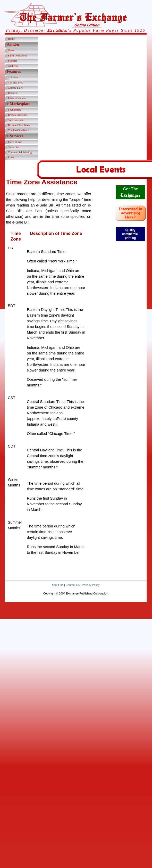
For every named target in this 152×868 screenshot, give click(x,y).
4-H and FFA (15, 82)
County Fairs (15, 88)
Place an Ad (15, 142)
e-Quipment (15, 110)
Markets (13, 61)
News (11, 50)
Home (11, 39)
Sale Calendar (16, 120)
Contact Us (73, 585)
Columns (13, 77)
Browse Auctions (18, 115)
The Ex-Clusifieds (18, 130)
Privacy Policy (91, 585)
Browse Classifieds (19, 125)
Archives (13, 66)
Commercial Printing (20, 152)
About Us (57, 585)
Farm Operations (18, 55)
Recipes (12, 93)
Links (11, 157)
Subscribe (14, 147)
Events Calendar (17, 98)
